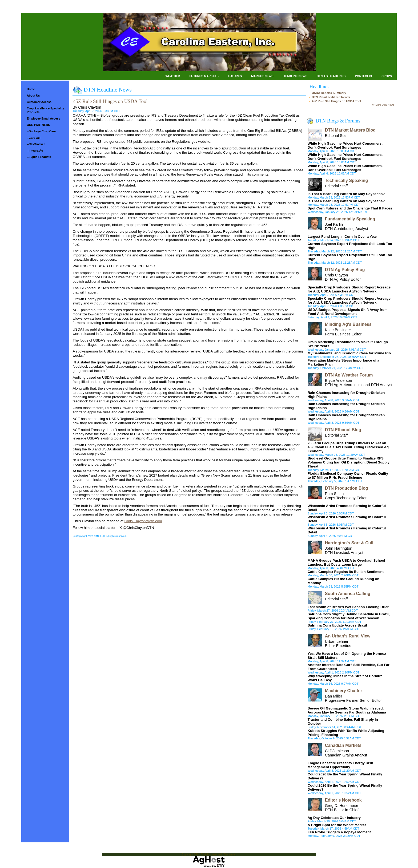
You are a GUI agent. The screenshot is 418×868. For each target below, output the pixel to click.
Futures (235, 76)
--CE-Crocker (36, 144)
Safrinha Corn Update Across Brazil (337, 625)
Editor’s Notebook (343, 800)
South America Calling (348, 594)
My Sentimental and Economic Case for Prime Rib (349, 353)
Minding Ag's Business (348, 324)
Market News (262, 76)
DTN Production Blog (347, 488)
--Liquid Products (39, 157)
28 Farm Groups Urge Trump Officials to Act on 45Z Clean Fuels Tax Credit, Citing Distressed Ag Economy (348, 447)
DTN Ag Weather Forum (349, 375)
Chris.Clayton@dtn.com (143, 521)
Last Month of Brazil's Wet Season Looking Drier (348, 607)
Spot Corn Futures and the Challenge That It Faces (350, 208)
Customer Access (39, 102)
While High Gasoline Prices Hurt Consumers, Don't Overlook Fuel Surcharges (345, 145)
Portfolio (364, 76)
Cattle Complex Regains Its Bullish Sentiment (346, 572)
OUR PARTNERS (38, 125)
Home (31, 89)
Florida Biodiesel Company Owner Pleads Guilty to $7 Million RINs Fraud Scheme (348, 475)
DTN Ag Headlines (331, 76)
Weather (173, 76)
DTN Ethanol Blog (343, 430)
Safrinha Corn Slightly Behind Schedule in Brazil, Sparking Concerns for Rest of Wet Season (349, 616)
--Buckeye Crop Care (41, 131)
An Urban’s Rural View (348, 636)
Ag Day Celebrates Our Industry (334, 818)
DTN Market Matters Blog (350, 130)
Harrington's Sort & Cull (349, 543)
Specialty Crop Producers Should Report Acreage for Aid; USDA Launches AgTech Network (349, 289)
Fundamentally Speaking (350, 219)
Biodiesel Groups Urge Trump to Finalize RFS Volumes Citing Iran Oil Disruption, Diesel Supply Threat (349, 462)
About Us (33, 96)
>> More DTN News (383, 105)
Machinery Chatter (344, 691)
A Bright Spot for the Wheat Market (337, 825)
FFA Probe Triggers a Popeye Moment (339, 832)
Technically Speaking (347, 181)
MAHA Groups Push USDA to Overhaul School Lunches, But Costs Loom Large (346, 562)
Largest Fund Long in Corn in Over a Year (342, 237)
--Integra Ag (35, 150)
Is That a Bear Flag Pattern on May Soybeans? (346, 194)
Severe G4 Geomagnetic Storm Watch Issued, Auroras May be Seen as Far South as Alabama (347, 710)
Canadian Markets (343, 745)
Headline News (295, 76)
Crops (387, 76)
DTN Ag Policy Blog (345, 270)
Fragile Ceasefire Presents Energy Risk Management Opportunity (340, 765)
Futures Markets (204, 76)
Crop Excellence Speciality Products (45, 110)
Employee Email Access (43, 118)
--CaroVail (33, 138)
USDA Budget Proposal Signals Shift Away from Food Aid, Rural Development (348, 312)
